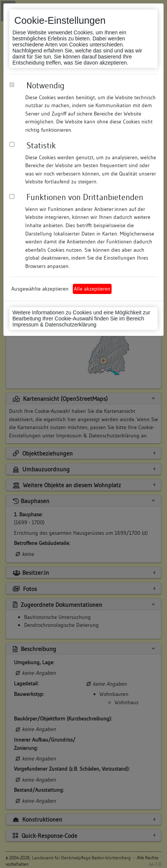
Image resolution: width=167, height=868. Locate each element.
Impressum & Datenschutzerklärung (54, 325)
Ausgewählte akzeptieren (40, 289)
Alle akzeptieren (92, 289)
